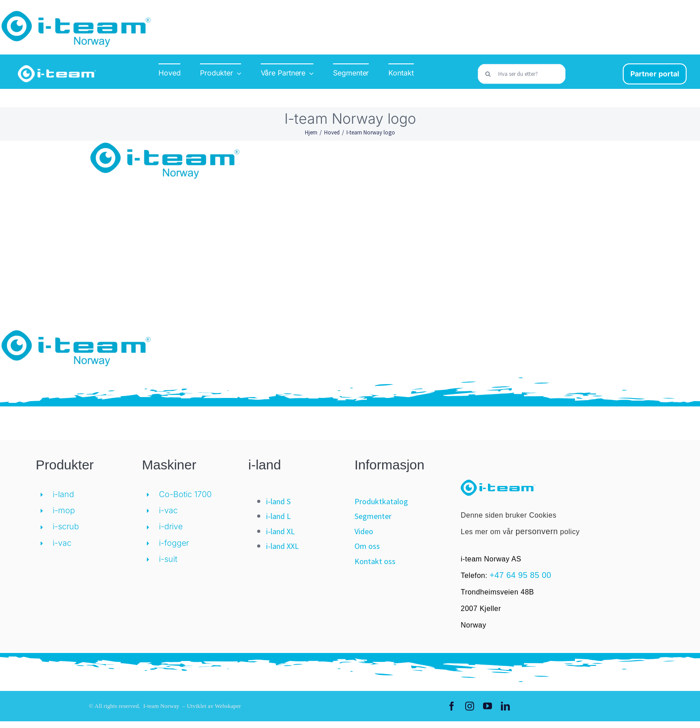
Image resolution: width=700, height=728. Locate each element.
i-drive (171, 526)
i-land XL (280, 531)
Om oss (367, 546)
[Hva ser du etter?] (521, 74)
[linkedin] (505, 706)
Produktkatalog (381, 501)
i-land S (278, 501)
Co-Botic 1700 (185, 494)
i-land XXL (282, 546)
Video (364, 531)
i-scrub (66, 526)
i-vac (62, 543)
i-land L (278, 516)
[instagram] (470, 706)
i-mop (64, 510)
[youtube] (487, 706)
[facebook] (452, 706)
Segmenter (373, 516)
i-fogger (174, 543)
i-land (63, 494)
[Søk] (488, 74)
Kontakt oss (375, 561)
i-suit (168, 559)
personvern (537, 531)
